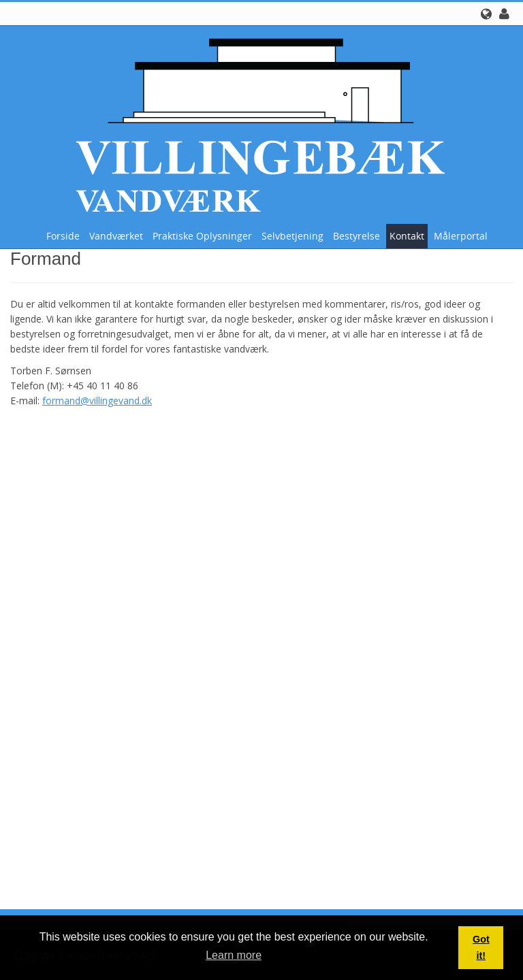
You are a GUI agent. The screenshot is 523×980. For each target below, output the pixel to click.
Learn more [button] (234, 955)
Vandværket (116, 236)
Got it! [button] (481, 947)
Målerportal (461, 236)
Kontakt (407, 236)
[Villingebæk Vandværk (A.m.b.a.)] (257, 124)
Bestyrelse (356, 236)
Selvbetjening (292, 236)
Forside (63, 236)
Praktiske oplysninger (202, 236)
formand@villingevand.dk (97, 401)
